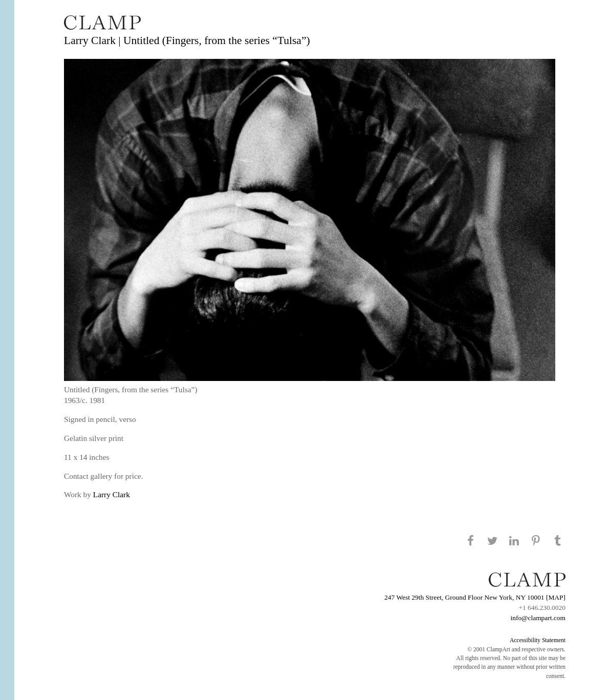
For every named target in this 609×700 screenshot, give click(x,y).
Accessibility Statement (538, 640)
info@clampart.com (538, 618)
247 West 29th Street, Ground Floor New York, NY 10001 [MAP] (475, 597)
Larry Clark (112, 494)
